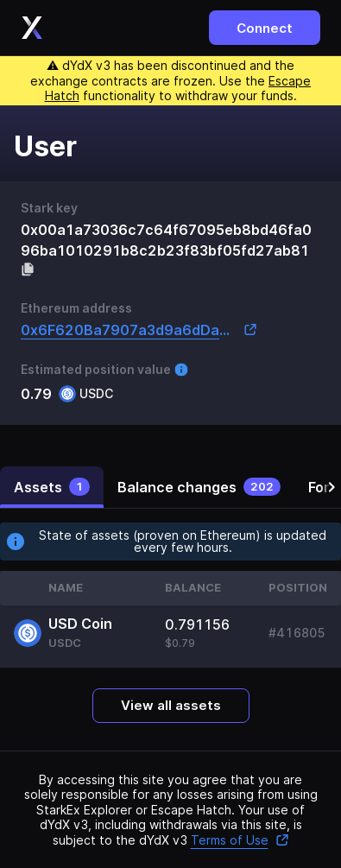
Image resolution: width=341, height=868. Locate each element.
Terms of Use (240, 840)
